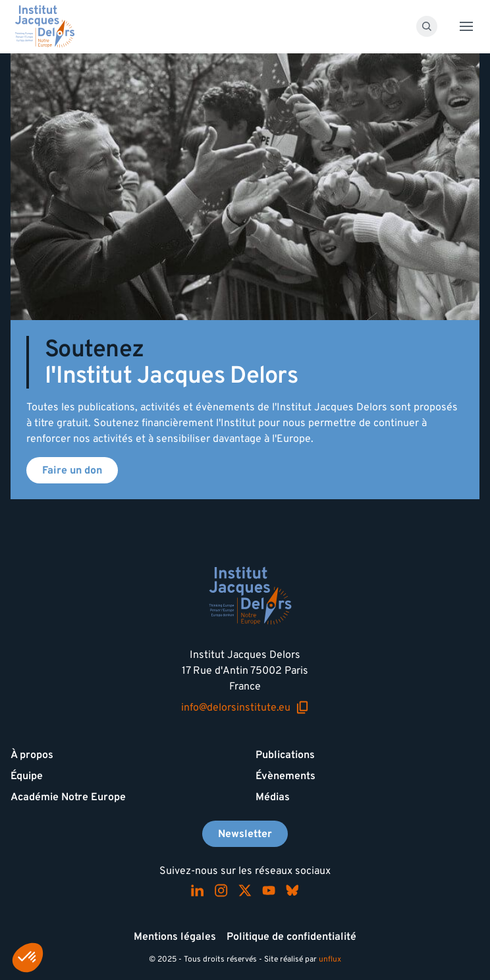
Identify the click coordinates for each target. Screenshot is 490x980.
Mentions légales (175, 937)
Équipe (27, 776)
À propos (32, 755)
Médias (273, 797)
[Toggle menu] (466, 26)
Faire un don (72, 470)
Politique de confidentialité (291, 937)
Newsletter (245, 834)
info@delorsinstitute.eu (245, 708)
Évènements (286, 776)
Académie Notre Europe (68, 797)
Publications (285, 755)
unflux (330, 959)
